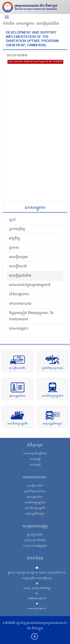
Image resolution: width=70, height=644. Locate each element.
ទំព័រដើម (8, 24)
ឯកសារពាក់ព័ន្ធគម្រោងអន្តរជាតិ (30, 285)
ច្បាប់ (12, 220)
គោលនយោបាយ (20, 304)
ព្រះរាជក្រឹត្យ (17, 229)
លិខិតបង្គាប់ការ (19, 295)
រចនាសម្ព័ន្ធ (35, 465)
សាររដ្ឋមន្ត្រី (35, 459)
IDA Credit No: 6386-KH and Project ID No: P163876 (35, 62)
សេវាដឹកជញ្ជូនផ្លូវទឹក (18, 424)
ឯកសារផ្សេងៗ (18, 329)
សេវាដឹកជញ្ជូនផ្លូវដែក (53, 396)
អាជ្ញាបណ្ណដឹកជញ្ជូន (53, 424)
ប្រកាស (14, 248)
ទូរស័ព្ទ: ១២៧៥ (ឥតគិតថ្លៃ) (37, 589)
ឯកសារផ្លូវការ (26, 24)
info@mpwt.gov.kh (37, 599)
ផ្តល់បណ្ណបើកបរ (17, 396)
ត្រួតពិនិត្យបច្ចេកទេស (53, 368)
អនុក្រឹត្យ (15, 239)
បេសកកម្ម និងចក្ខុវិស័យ (35, 454)
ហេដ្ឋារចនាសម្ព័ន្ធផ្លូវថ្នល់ (35, 546)
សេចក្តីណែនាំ (18, 267)
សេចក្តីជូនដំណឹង (48, 24)
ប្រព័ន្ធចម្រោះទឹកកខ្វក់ (35, 541)
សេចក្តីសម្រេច (18, 257)
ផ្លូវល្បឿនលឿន (35, 535)
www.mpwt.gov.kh (37, 609)
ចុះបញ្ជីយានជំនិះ (17, 368)
